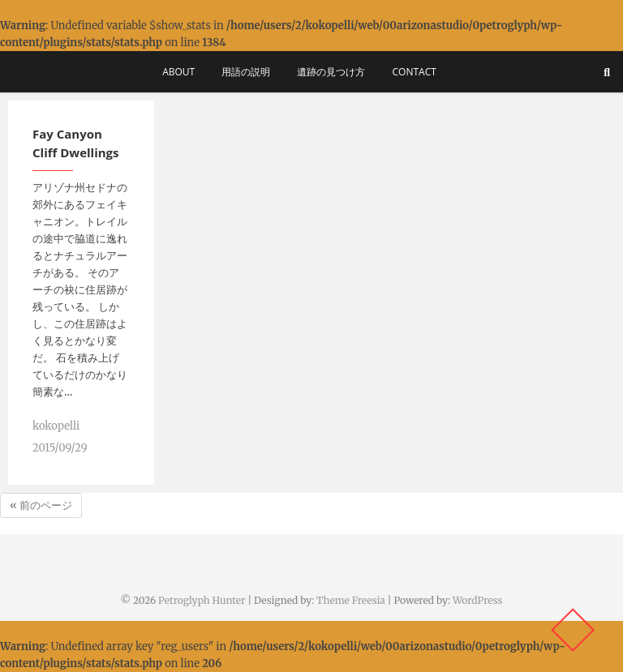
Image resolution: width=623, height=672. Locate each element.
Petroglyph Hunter (202, 600)
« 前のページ (41, 505)
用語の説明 (246, 72)
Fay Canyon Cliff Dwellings (76, 143)
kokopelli (56, 426)
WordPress (478, 600)
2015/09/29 (60, 448)
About (178, 72)
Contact (415, 72)
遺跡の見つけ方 (331, 72)
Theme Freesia (351, 600)
